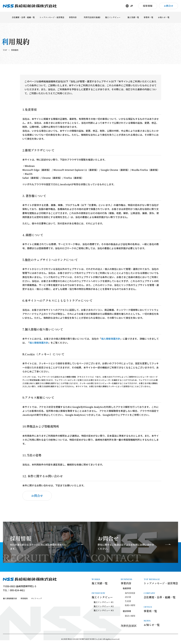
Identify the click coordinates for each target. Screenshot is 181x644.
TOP (5, 50)
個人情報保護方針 (111, 339)
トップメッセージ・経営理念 (161, 581)
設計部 (128, 597)
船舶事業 (127, 588)
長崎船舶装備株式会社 (30, 6)
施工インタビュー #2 (104, 606)
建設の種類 (130, 616)
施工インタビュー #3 (104, 610)
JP (132, 6)
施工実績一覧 (103, 581)
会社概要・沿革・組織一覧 (161, 595)
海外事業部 (130, 593)
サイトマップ (36, 598)
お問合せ (37, 496)
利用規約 (24, 598)
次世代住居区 (129, 626)
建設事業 (127, 611)
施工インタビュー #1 (104, 602)
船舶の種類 (130, 605)
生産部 (128, 601)
